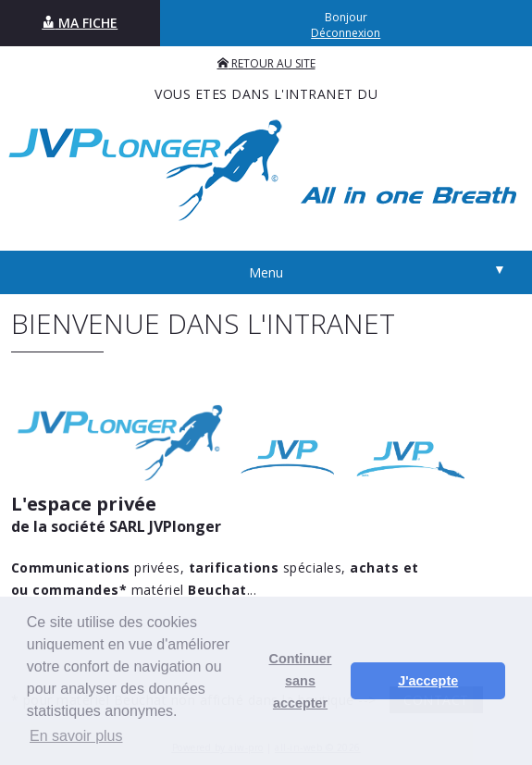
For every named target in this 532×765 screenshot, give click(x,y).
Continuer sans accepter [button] (301, 681)
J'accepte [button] (428, 681)
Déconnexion (346, 33)
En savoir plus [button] (76, 736)
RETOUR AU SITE (266, 63)
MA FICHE (80, 23)
